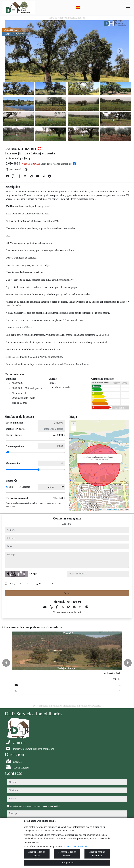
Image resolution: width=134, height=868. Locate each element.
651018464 (67, 524)
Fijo (11, 487)
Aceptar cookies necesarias (97, 854)
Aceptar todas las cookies (37, 854)
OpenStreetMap (113, 510)
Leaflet (102, 510)
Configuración (67, 863)
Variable (26, 487)
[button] (6, 663)
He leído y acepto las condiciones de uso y (30, 584)
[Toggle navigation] (128, 7)
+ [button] (74, 424)
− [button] (74, 428)
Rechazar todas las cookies (67, 854)
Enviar (67, 593)
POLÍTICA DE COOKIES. (75, 846)
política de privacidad (45, 584)
